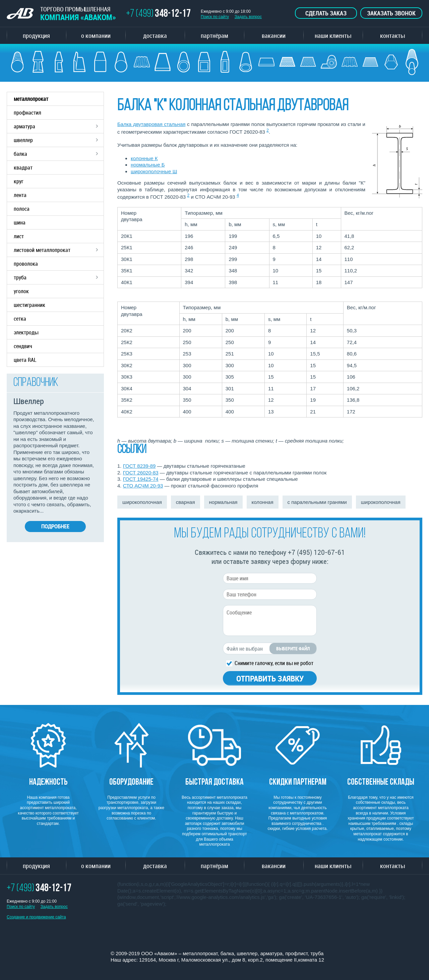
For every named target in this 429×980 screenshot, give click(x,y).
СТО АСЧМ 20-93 (143, 486)
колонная (263, 502)
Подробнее (55, 526)
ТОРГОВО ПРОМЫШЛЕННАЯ (61, 14)
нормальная (223, 502)
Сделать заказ (326, 13)
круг (19, 181)
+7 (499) (158, 14)
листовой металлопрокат (59, 250)
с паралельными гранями (317, 502)
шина (20, 222)
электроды (26, 332)
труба (59, 277)
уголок (21, 291)
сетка (20, 319)
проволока (26, 264)
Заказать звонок (391, 13)
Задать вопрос (248, 17)
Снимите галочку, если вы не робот (274, 663)
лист (19, 236)
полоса (22, 209)
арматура (59, 126)
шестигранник (29, 305)
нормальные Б (148, 165)
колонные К (144, 158)
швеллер (59, 140)
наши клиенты (333, 36)
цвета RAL (25, 360)
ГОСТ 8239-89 (139, 466)
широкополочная (142, 502)
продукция (36, 36)
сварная (186, 502)
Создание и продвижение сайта (36, 917)
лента (20, 195)
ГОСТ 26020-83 (141, 473)
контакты (392, 36)
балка (59, 154)
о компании (96, 36)
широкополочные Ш (154, 171)
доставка (155, 36)
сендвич (23, 346)
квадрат (23, 168)
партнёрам (214, 36)
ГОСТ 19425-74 (141, 479)
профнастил (27, 113)
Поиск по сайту (215, 17)
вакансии (274, 36)
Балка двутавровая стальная (151, 124)
